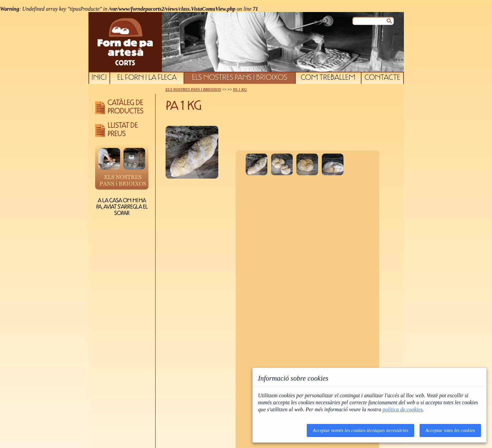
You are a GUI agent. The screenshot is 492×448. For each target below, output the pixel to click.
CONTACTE (382, 78)
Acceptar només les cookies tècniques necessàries (361, 430)
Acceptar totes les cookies (450, 430)
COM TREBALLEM (328, 78)
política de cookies (403, 409)
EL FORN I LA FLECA (147, 78)
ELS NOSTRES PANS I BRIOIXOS (240, 78)
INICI (99, 78)
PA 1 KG (240, 89)
